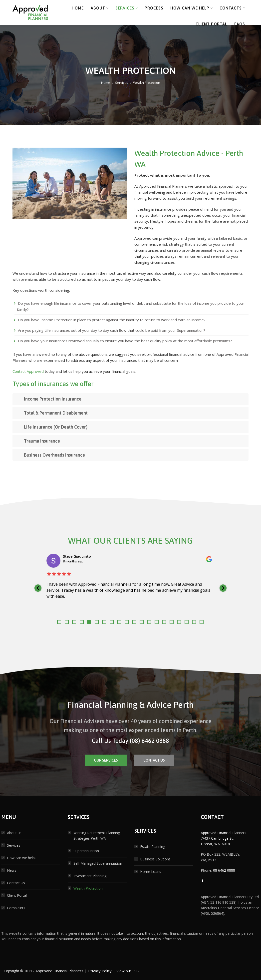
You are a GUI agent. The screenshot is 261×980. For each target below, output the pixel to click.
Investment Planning (90, 876)
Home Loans (151, 872)
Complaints (16, 908)
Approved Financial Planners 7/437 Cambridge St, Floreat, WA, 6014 (224, 838)
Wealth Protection (88, 888)
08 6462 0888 (224, 870)
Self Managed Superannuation (98, 863)
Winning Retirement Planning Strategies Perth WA (97, 836)
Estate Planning (153, 847)
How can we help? (22, 858)
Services (14, 845)
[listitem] (130, 588)
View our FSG (128, 971)
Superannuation (86, 851)
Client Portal (17, 895)
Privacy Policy (100, 971)
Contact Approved (28, 371)
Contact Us (16, 883)
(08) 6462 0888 (149, 741)
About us (14, 833)
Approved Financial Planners (59, 971)
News (12, 870)
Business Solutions (155, 859)
